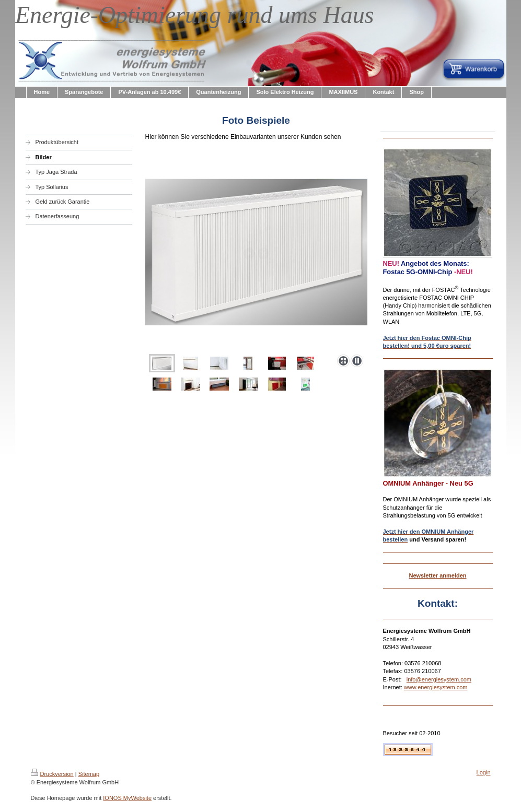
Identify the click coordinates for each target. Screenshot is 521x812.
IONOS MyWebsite (127, 798)
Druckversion (52, 774)
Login (484, 772)
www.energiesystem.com (436, 687)
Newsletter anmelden (437, 575)
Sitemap (89, 774)
